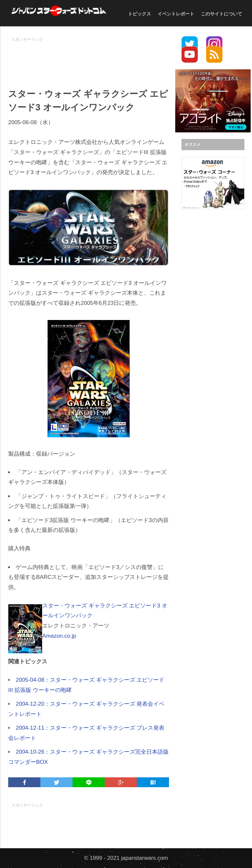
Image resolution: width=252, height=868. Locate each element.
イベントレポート (176, 14)
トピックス (139, 14)
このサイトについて (221, 14)
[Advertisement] (128, 59)
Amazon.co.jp (59, 636)
